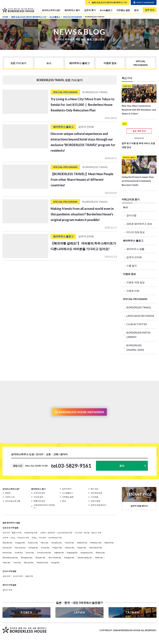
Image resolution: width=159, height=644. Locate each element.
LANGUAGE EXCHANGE (140, 316)
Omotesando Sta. (44, 553)
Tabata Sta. (99, 558)
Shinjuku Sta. (41, 558)
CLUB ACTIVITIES (137, 324)
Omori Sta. (30, 553)
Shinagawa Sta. (27, 558)
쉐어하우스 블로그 (79, 63)
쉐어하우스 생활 (135, 249)
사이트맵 (94, 497)
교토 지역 (6, 576)
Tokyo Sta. (7, 562)
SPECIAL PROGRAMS (74, 17)
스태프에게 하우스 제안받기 (44, 506)
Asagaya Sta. (20, 543)
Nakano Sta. (70, 548)
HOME (6, 17)
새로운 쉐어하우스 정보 (139, 224)
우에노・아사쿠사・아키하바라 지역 (47, 538)
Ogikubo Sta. (59, 553)
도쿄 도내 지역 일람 (10, 528)
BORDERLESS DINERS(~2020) (135, 347)
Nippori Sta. (82, 548)
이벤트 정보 (110, 63)
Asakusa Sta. (33, 543)
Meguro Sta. (57, 548)
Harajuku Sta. (57, 543)
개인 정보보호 (96, 493)
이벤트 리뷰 (133, 291)
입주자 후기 (90, 10)
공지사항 (131, 215)
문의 (136, 10)
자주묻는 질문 (123, 10)
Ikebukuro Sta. (96, 543)
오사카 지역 (18, 576)
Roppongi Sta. (72, 553)
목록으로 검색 (39, 501)
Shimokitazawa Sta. (10, 558)
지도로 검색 (38, 497)
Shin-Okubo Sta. (55, 558)
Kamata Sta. (7, 548)
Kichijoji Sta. (34, 548)
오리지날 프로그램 (13, 501)
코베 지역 (29, 576)
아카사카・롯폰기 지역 (12, 533)
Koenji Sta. (45, 548)
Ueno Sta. (17, 562)
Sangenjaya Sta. (87, 553)
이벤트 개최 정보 (136, 282)
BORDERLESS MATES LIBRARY (138, 335)
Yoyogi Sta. (55, 562)
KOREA (27, 612)
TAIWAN (132, 612)
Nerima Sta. (7, 553)
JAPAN (79, 612)
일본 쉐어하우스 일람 (11, 523)
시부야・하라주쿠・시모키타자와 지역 (56, 533)
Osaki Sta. (19, 553)
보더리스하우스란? (51, 10)
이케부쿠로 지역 (31, 533)
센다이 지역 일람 (9, 585)
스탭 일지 (132, 266)
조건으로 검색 (39, 493)
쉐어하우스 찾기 (72, 10)
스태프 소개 (10, 497)
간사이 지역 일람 (9, 571)
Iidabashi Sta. (82, 543)
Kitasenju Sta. (20, 548)
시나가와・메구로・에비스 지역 (88, 533)
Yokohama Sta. (42, 562)
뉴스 (49, 63)
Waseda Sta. (29, 562)
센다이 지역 (7, 590)
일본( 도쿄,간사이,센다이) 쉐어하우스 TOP (30, 17)
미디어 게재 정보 (136, 232)
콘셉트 (8, 493)
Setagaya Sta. (69, 558)
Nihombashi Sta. (96, 548)
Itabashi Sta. (109, 543)
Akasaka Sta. (8, 543)
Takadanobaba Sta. (85, 558)
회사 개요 (95, 489)
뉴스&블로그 (106, 10)
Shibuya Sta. (100, 553)
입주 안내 (150, 10)
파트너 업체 (95, 501)
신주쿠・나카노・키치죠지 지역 (16, 538)
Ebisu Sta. (45, 543)
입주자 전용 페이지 (98, 505)
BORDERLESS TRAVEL (139, 307)
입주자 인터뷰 (134, 257)
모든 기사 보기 (18, 63)
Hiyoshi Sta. (70, 543)
